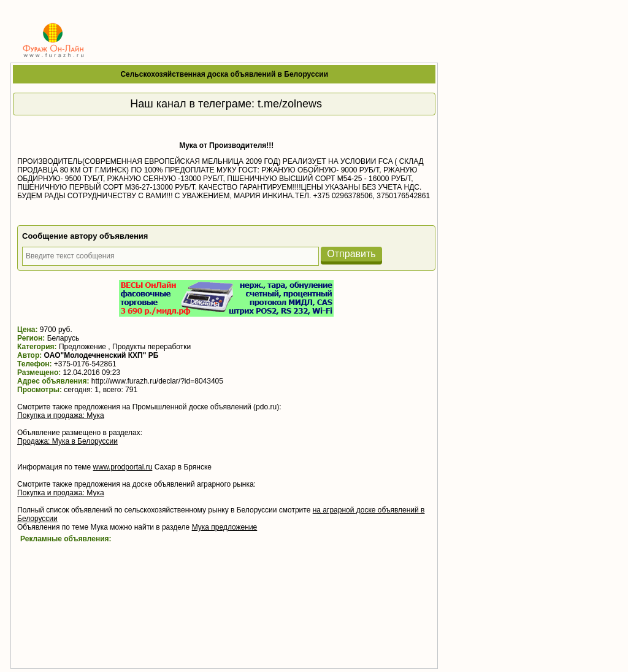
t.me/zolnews (290, 104)
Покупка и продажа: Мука (61, 415)
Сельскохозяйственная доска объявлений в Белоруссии (224, 74)
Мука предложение (225, 527)
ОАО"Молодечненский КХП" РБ (101, 355)
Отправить (351, 254)
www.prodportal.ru (123, 467)
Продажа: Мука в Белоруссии (67, 441)
